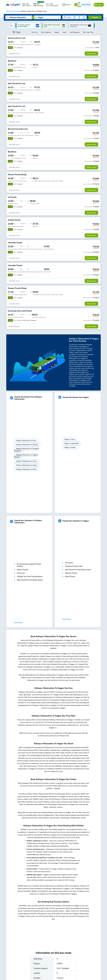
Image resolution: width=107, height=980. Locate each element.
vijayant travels (71, 573)
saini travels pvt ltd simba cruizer (78, 570)
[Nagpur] (47, 17)
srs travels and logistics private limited (29, 565)
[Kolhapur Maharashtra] (19, 17)
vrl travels (21, 573)
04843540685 (86, 5)
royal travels (70, 576)
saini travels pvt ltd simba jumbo (30, 580)
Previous (5, 26)
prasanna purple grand (74, 566)
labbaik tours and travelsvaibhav (30, 576)
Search (95, 17)
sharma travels (22, 570)
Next (98, 26)
